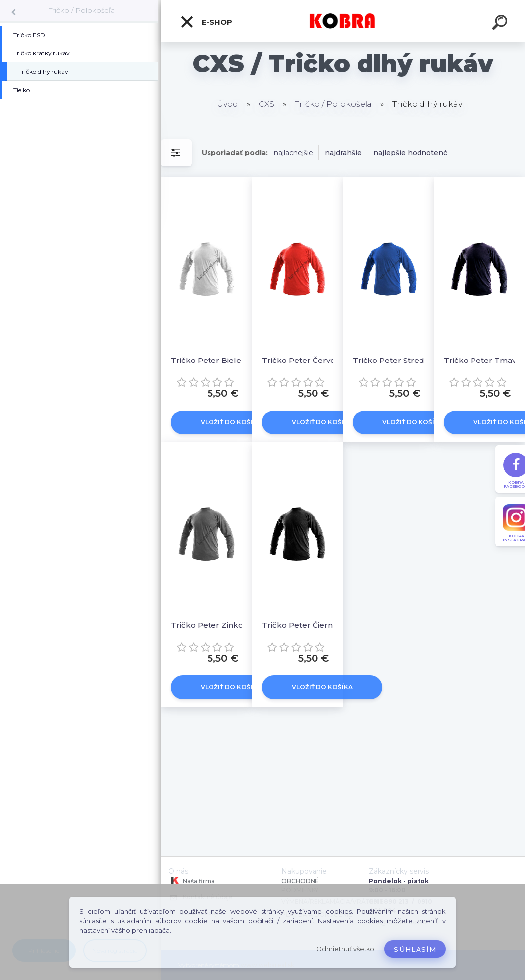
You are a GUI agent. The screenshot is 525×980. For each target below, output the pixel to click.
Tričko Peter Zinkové (211, 625)
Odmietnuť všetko (345, 949)
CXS (266, 104)
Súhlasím (415, 949)
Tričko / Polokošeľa (82, 10)
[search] (501, 24)
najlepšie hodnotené (411, 153)
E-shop (206, 22)
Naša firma (192, 881)
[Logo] (343, 21)
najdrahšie (343, 153)
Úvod (228, 104)
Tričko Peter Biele (206, 360)
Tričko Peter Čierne (300, 625)
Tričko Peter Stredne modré (395, 360)
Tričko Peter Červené (304, 360)
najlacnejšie (293, 153)
